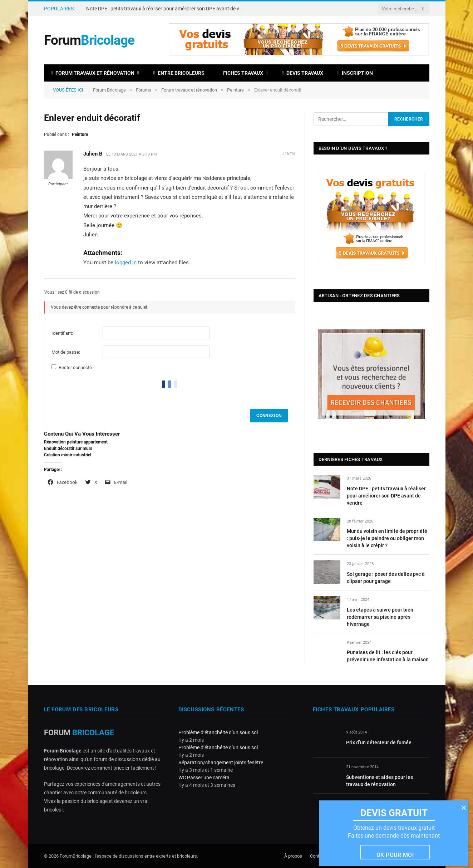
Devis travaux (303, 73)
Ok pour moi (395, 855)
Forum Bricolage (109, 90)
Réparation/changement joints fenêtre (221, 762)
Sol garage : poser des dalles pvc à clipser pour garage (386, 578)
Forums (144, 90)
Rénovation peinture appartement (76, 442)
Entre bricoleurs (179, 73)
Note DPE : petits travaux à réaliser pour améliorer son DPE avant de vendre (167, 9)
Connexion (269, 416)
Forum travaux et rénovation (93, 73)
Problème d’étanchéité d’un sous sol (218, 732)
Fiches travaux (241, 73)
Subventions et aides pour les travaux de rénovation (380, 781)
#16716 (289, 154)
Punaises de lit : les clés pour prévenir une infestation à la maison (388, 656)
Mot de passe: (66, 352)
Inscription (355, 73)
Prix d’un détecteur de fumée (379, 742)
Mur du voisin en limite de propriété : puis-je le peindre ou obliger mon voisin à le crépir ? (387, 538)
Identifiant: (62, 333)
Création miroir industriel (68, 455)
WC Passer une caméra (204, 778)
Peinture (235, 90)
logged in (126, 263)
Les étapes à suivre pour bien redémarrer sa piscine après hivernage (380, 617)
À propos (293, 856)
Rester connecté (75, 367)
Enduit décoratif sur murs (68, 448)
